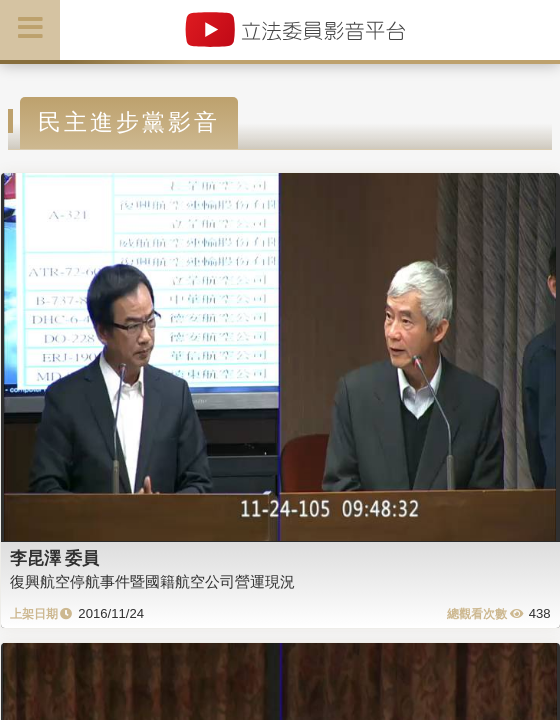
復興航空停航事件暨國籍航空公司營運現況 (152, 581)
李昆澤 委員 (55, 558)
